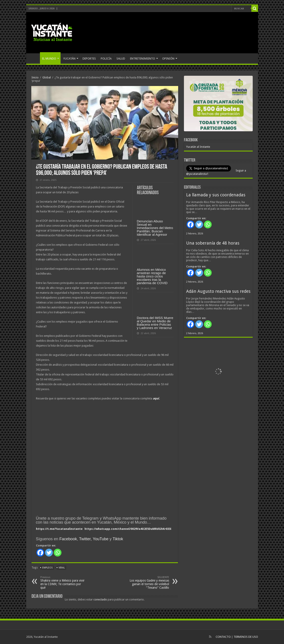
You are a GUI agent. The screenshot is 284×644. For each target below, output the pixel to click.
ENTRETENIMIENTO (143, 59)
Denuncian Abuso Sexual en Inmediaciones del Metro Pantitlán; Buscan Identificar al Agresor (155, 228)
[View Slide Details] (218, 105)
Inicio (35, 77)
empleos (47, 568)
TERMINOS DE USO (246, 637)
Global (47, 77)
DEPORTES (89, 59)
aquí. (156, 398)
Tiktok (118, 539)
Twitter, (85, 539)
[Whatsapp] (58, 553)
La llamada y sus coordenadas (216, 195)
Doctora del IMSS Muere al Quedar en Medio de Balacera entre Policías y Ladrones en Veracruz (155, 323)
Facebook (68, 539)
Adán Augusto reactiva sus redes (218, 291)
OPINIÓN (168, 59)
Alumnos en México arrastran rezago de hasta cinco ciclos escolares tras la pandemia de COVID (152, 276)
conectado (100, 599)
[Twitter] (49, 553)
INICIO (34, 58)
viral (62, 568)
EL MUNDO (49, 59)
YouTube (101, 539)
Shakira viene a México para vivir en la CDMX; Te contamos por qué (63, 583)
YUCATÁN (69, 59)
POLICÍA (106, 59)
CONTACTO (223, 637)
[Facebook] (40, 553)
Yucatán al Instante (198, 147)
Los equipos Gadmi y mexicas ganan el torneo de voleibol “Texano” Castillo (146, 583)
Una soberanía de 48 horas (213, 243)
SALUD (121, 59)
